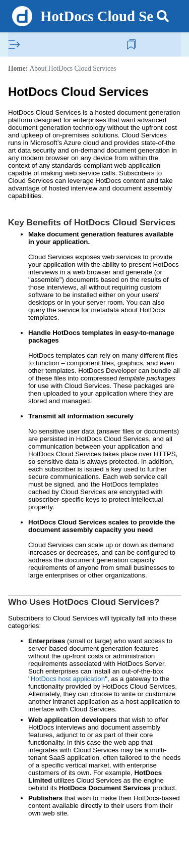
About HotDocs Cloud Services (73, 68)
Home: (18, 68)
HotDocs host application (68, 679)
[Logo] (22, 16)
